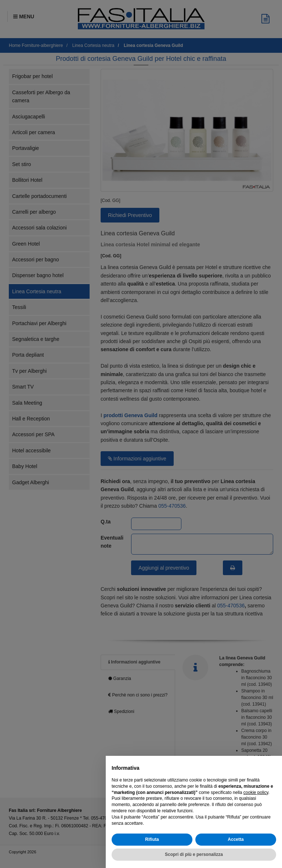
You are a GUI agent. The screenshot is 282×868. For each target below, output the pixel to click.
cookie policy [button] (256, 792)
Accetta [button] (236, 839)
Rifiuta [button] (152, 839)
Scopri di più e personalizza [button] (194, 854)
